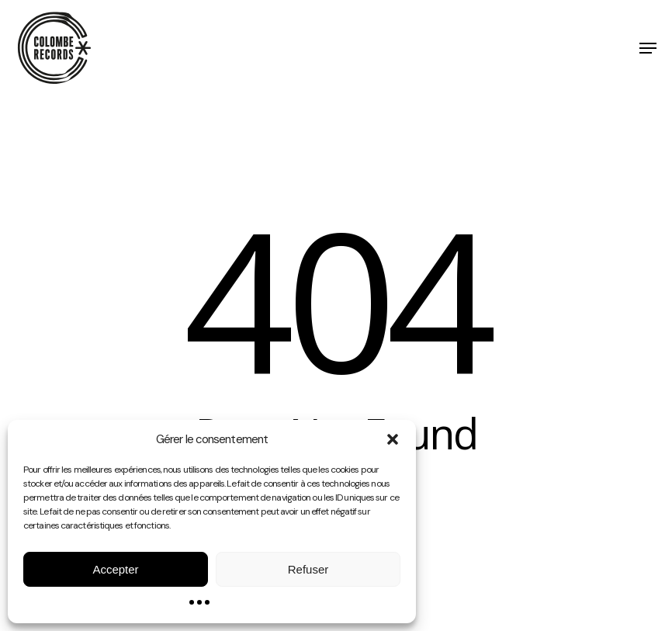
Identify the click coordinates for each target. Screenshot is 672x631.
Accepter (115, 569)
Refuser (308, 569)
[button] (393, 439)
